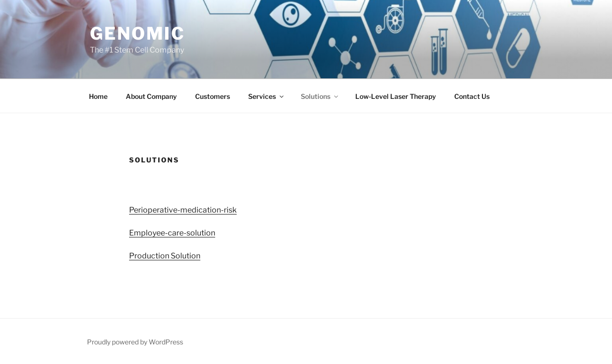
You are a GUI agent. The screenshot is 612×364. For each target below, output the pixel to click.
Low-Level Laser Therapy (396, 96)
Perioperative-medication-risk (183, 210)
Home (98, 96)
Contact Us (472, 96)
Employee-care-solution (172, 233)
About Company (151, 96)
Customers (213, 96)
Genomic (137, 33)
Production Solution (165, 256)
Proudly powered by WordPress (135, 342)
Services (267, 96)
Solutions (320, 96)
